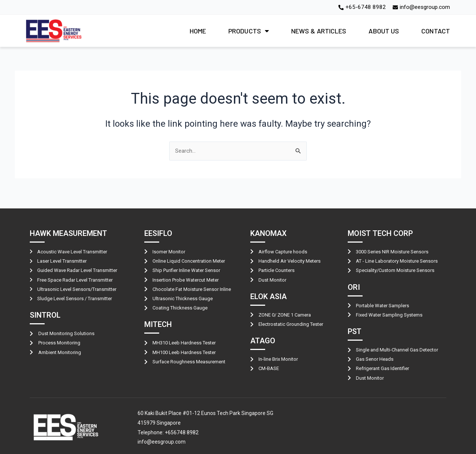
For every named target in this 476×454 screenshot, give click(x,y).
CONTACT (436, 31)
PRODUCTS (249, 31)
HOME (198, 31)
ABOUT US (384, 31)
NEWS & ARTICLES (319, 31)
